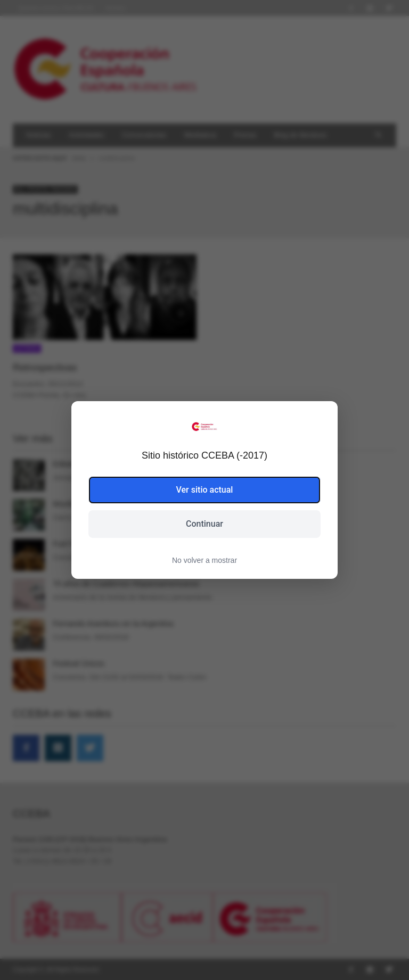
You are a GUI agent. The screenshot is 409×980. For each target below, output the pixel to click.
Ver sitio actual (205, 490)
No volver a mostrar (204, 560)
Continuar (204, 524)
